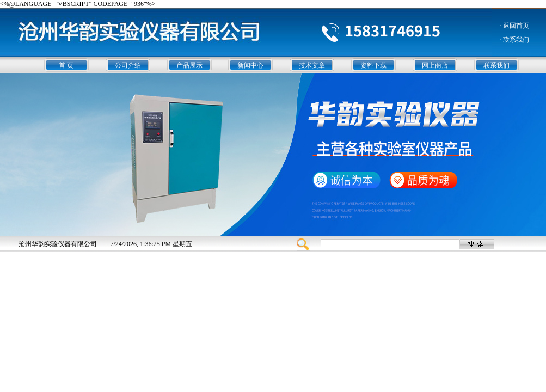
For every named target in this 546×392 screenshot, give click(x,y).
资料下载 (373, 65)
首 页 (66, 65)
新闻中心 (250, 65)
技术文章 (312, 65)
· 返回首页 (514, 26)
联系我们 (496, 65)
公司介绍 (128, 65)
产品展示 (189, 65)
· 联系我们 (514, 40)
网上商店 (435, 65)
